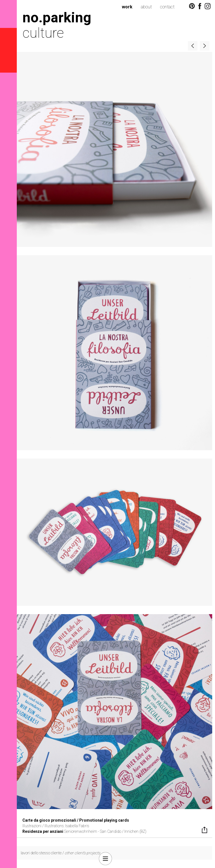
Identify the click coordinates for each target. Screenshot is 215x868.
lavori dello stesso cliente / (60, 853)
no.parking (57, 17)
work (127, 7)
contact (167, 7)
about (146, 7)
